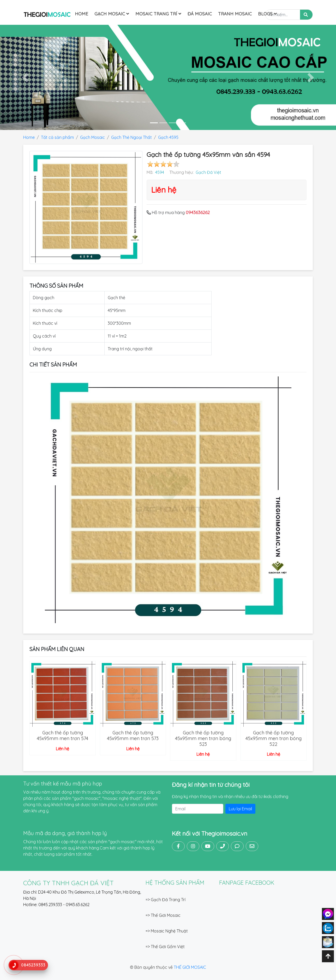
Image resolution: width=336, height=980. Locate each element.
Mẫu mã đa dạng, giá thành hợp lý (65, 833)
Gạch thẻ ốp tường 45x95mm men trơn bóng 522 (274, 738)
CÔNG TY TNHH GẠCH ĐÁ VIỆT (68, 883)
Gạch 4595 (168, 137)
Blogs (267, 14)
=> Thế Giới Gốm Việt (165, 947)
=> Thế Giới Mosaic (163, 915)
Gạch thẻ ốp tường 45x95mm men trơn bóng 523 (203, 738)
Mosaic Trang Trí (158, 14)
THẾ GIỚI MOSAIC (190, 967)
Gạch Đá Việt (208, 172)
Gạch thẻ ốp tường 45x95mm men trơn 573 (133, 736)
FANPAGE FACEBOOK (247, 883)
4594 (160, 172)
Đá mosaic (200, 14)
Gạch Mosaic (112, 14)
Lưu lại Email (240, 809)
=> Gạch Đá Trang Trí (166, 900)
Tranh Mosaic (235, 14)
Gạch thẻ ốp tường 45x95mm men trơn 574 (62, 736)
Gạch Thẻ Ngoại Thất (131, 137)
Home (82, 14)
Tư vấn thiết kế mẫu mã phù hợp (63, 784)
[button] (25, 77)
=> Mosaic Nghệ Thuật (167, 931)
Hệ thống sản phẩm (175, 883)
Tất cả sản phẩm (57, 137)
